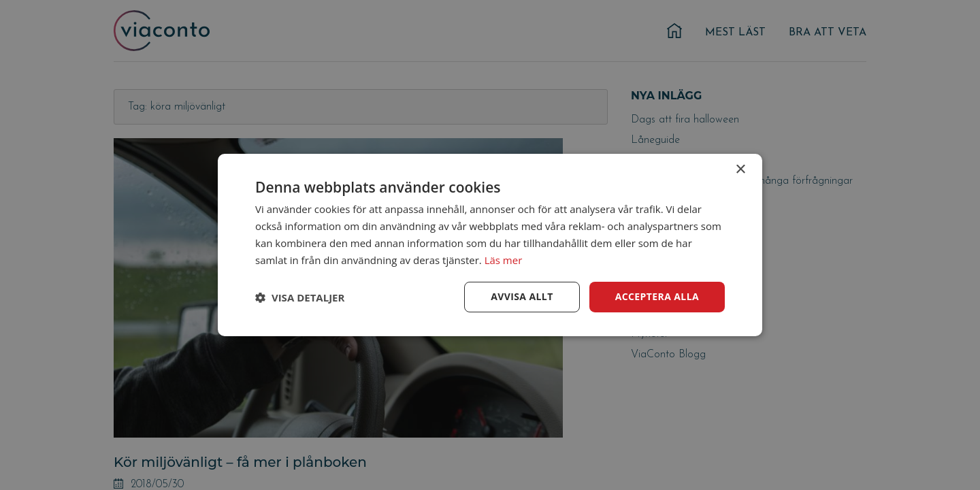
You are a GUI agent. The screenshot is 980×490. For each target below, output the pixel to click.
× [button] (740, 170)
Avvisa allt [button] (522, 296)
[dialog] (490, 245)
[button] (300, 297)
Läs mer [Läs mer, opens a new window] (504, 260)
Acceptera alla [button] (657, 296)
